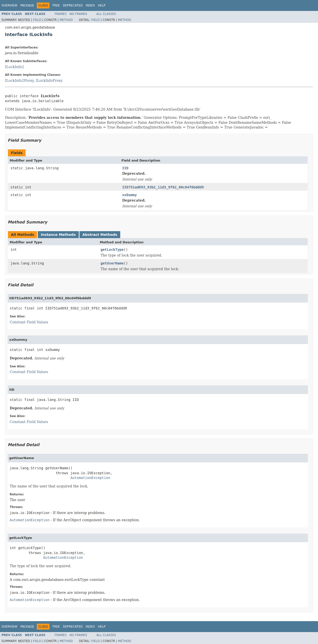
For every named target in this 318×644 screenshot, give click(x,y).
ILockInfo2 (15, 67)
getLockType (112, 250)
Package (27, 5)
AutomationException (90, 478)
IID (125, 168)
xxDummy (130, 195)
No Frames (78, 14)
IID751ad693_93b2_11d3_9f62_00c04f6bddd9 (163, 187)
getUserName (112, 263)
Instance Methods (58, 235)
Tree (56, 5)
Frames (61, 14)
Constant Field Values (29, 322)
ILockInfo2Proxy (19, 81)
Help (102, 5)
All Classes (106, 14)
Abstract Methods (100, 235)
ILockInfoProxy (49, 81)
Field (37, 20)
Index (90, 5)
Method (66, 20)
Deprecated (73, 5)
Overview (9, 5)
